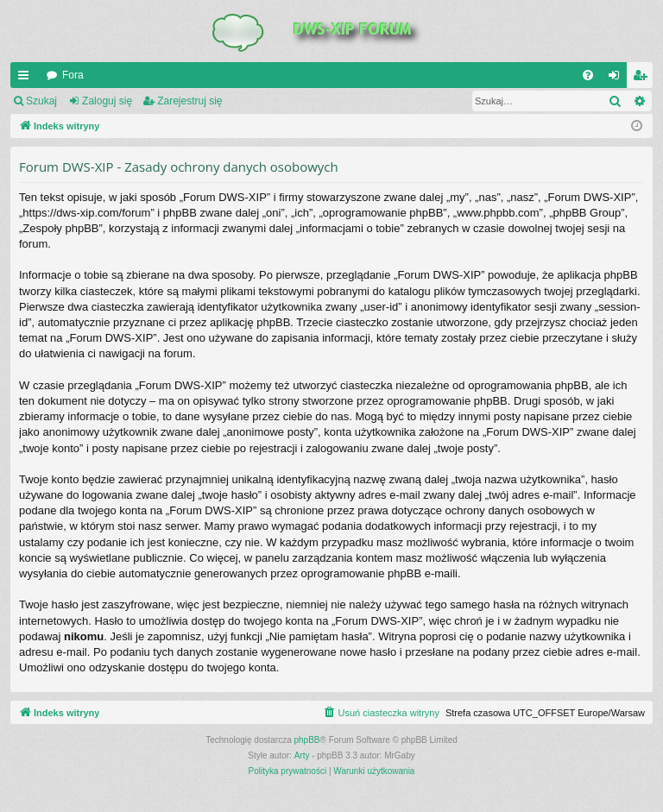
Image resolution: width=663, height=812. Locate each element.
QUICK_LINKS (27, 79)
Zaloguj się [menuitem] (618, 79)
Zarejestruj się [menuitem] (643, 79)
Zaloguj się (107, 101)
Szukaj (41, 101)
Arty (302, 755)
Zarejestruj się (189, 101)
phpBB (307, 740)
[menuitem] (588, 75)
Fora (73, 75)
